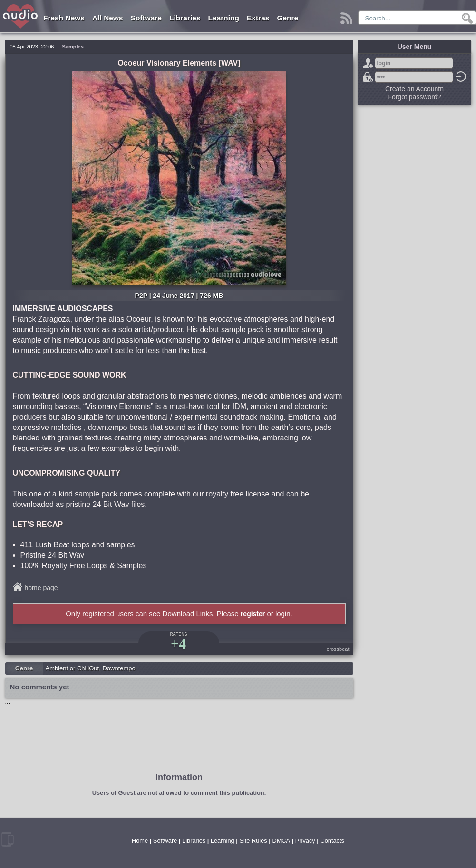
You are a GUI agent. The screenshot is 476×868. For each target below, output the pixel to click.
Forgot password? (368, 77)
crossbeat (338, 649)
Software (146, 18)
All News (108, 18)
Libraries (185, 18)
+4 (178, 644)
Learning (224, 18)
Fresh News (64, 18)
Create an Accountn (414, 89)
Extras (258, 18)
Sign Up (368, 63)
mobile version (8, 839)
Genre (287, 18)
